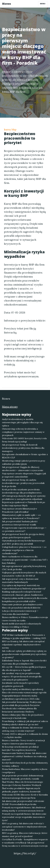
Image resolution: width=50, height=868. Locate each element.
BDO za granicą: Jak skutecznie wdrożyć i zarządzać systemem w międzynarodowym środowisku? (24, 827)
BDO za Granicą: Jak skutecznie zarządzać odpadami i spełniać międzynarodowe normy (23, 645)
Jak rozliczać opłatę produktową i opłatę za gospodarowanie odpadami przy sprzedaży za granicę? (24, 654)
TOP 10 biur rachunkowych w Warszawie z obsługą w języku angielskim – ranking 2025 (24, 637)
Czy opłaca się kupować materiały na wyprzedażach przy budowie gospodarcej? (24, 587)
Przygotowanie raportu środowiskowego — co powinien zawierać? (24, 529)
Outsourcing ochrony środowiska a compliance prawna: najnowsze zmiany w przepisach (23, 432)
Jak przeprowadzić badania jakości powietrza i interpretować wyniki (20, 523)
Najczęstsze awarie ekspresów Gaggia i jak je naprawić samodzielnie (24, 475)
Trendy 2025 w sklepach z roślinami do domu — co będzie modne (25, 736)
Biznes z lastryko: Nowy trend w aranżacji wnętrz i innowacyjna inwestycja (23, 742)
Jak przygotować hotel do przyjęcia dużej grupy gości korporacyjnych (23, 536)
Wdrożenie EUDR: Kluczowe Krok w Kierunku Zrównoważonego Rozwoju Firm (25, 796)
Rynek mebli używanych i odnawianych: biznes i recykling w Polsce (22, 625)
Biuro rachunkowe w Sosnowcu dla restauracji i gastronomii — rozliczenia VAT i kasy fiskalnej (25, 560)
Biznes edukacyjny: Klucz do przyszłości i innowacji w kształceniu (23, 716)
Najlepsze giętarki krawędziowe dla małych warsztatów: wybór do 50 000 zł (24, 574)
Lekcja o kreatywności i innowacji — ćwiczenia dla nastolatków (20, 612)
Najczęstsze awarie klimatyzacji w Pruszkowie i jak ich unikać (20, 510)
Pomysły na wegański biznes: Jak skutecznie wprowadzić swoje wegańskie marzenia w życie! (24, 817)
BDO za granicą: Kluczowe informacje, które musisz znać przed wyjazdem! (25, 835)
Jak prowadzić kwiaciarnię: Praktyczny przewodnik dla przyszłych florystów (22, 704)
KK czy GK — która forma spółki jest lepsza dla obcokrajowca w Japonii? (24, 668)
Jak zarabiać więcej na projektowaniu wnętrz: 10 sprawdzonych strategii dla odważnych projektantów (22, 676)
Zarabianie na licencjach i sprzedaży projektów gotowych (20, 684)
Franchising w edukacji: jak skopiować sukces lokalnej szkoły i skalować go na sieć (25, 723)
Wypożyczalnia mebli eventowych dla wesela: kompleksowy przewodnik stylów (25, 600)
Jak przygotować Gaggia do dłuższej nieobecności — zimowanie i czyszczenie (23, 469)
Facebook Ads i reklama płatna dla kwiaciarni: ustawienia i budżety (19, 710)
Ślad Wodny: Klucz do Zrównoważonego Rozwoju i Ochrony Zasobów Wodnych (22, 783)
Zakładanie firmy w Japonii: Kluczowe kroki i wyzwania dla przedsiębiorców (24, 662)
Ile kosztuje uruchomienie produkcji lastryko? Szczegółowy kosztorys (20, 748)
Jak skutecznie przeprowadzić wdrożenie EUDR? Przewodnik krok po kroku (23, 803)
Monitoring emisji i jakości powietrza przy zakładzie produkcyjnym (24, 462)
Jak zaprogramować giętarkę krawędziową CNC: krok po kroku (24, 568)
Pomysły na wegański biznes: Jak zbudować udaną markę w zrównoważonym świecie (24, 809)
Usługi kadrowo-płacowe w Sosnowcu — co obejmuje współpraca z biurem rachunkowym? (24, 550)
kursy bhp (10, 129)
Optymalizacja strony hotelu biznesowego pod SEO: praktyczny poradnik (24, 542)
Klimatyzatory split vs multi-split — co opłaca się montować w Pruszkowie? (21, 517)
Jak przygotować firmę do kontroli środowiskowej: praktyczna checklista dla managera (23, 448)
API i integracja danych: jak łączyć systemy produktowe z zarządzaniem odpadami (24, 497)
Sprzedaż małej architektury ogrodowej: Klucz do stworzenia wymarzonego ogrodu (24, 691)
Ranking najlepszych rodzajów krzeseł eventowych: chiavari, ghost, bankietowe (23, 593)
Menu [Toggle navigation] (43, 4)
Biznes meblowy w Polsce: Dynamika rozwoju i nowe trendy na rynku (25, 619)
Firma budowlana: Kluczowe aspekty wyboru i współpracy (25, 771)
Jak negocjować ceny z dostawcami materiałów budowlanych (20, 580)
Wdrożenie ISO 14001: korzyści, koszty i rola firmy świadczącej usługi (24, 440)
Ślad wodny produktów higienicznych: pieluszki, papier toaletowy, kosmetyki (21, 790)
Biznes (7, 4)
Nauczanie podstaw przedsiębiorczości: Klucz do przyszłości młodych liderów (22, 606)
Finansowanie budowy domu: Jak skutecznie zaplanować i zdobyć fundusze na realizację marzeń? (24, 756)
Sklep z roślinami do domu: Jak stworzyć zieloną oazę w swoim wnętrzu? (22, 729)
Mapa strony (10, 407)
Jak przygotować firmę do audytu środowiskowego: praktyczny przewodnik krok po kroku (23, 483)
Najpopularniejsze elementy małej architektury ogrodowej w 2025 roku (21, 697)
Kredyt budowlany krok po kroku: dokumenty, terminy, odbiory (25, 764)
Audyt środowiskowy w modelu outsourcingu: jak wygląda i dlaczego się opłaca (22, 422)
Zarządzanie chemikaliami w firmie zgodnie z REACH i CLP (25, 456)
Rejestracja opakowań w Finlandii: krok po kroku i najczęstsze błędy (24, 504)
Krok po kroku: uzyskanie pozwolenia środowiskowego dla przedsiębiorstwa (22, 491)
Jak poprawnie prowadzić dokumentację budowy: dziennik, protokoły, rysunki (23, 777)
